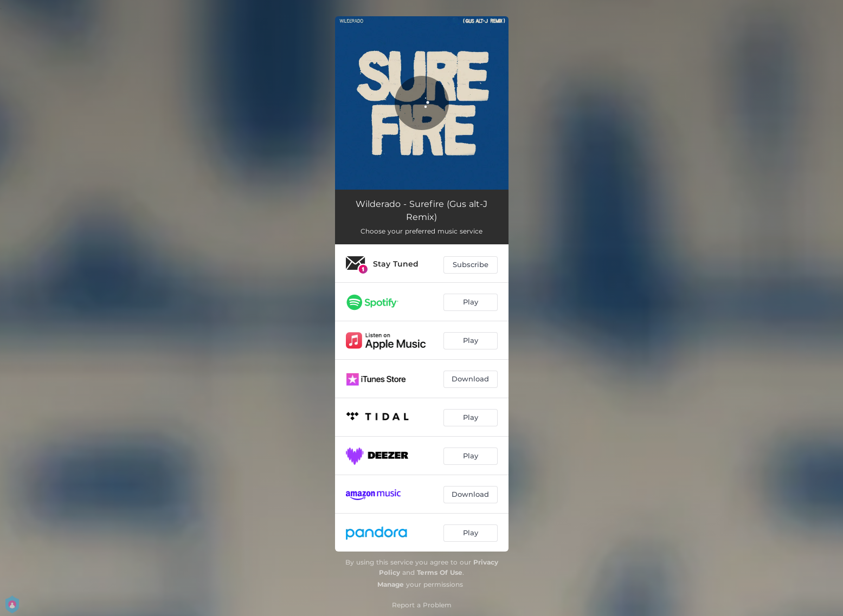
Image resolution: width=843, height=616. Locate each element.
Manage (391, 584)
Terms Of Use (440, 572)
